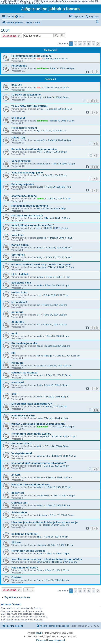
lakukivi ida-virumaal (24, 373)
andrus (40, 375)
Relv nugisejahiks (22, 184)
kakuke (40, 199)
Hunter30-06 (43, 496)
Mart (39, 59)
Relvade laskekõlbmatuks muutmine (34, 149)
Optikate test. (20, 503)
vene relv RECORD (23, 416)
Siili (38, 175)
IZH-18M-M (18, 118)
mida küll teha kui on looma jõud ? (33, 225)
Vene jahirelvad (21, 161)
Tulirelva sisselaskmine (26, 95)
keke (39, 466)
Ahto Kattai (42, 515)
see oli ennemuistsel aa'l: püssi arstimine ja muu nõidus (47, 559)
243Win (16, 475)
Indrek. (40, 487)
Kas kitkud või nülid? (25, 568)
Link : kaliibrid (20, 274)
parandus (17, 312)
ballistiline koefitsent (24, 534)
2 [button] (75, 44)
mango (40, 187)
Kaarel (40, 346)
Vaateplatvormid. (22, 453)
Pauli (39, 580)
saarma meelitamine (24, 196)
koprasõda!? (19, 302)
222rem (16, 542)
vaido (39, 397)
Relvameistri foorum (24, 128)
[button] (98, 44)
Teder (39, 570)
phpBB (39, 633)
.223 (14, 394)
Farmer (40, 477)
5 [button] (89, 44)
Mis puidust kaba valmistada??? (32, 404)
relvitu (39, 553)
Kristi (39, 385)
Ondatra (16, 577)
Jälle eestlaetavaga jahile (27, 173)
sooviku (40, 365)
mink (14, 333)
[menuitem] (19, 17)
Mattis (39, 446)
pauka (40, 285)
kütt (38, 305)
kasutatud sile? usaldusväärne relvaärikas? (39, 463)
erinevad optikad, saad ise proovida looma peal (41, 264)
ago (38, 130)
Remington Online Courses (28, 551)
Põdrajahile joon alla (24, 343)
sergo (39, 97)
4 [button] (84, 44)
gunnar (40, 277)
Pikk (39, 525)
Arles (39, 152)
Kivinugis (17, 363)
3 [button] (80, 44)
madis (39, 336)
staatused (18, 382)
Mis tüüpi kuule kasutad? (27, 215)
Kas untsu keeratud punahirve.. (31, 484)
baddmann (42, 68)
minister (40, 109)
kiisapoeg (41, 238)
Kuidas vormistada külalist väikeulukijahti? (38, 424)
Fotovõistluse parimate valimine (31, 56)
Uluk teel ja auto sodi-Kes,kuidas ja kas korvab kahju (44, 522)
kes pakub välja (21, 283)
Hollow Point (19, 292)
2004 (5, 30)
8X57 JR (16, 85)
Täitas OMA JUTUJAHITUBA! (29, 106)
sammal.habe (43, 164)
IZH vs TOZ (18, 138)
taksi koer (18, 235)
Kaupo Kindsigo (44, 356)
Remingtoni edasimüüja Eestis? (31, 434)
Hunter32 (41, 140)
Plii (13, 353)
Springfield (18, 255)
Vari (38, 208)
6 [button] (93, 44)
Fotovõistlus (19, 66)
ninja (39, 537)
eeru (39, 295)
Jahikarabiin (19, 512)
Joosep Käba (43, 436)
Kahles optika (20, 245)
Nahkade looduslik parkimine (30, 206)
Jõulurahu (18, 322)
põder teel (18, 493)
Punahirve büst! (21, 443)
